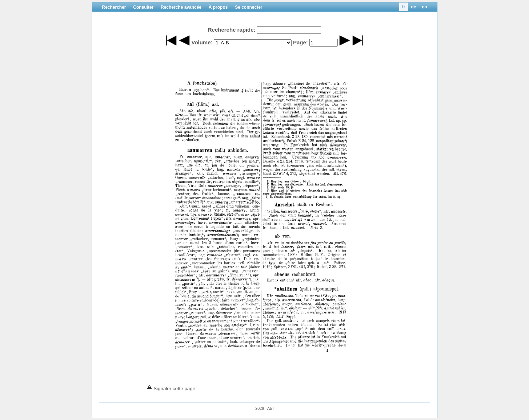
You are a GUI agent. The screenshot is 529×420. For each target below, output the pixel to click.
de (413, 7)
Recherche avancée (181, 7)
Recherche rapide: (232, 30)
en (424, 7)
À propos (218, 7)
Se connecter (249, 7)
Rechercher (114, 7)
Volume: (202, 42)
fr (404, 7)
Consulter (143, 7)
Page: (300, 42)
